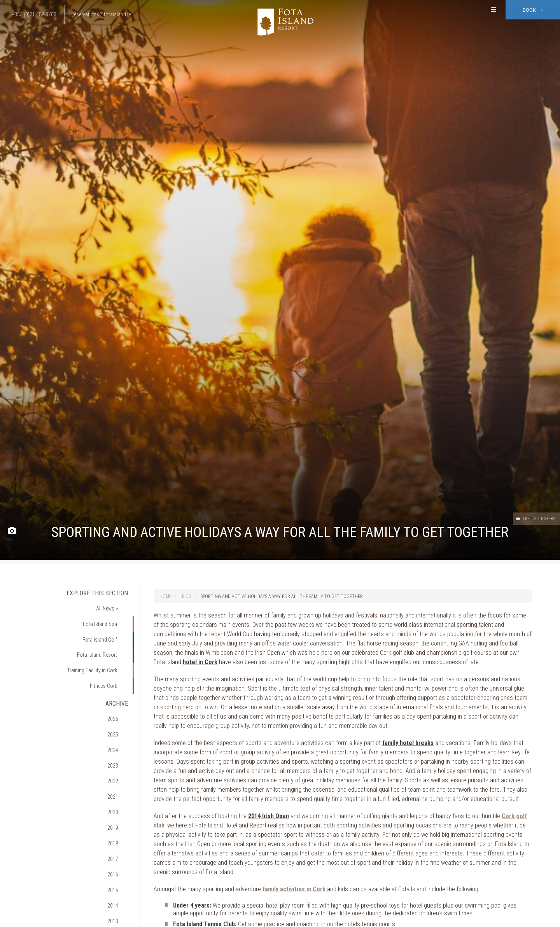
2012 (119, 840)
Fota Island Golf (105, 626)
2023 (119, 719)
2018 (119, 774)
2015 (119, 807)
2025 (119, 696)
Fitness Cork (108, 660)
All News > (112, 605)
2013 (119, 829)
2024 (119, 708)
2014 (119, 818)
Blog (186, 596)
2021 (119, 741)
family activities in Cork (295, 889)
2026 (119, 686)
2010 (119, 862)
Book (533, 10)
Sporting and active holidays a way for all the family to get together (282, 596)
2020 (119, 752)
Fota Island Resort (102, 638)
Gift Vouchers (528, 518)
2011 (119, 851)
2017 (119, 785)
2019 (119, 763)
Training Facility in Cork (97, 649)
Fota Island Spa (105, 616)
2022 (119, 729)
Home (165, 596)
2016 (119, 796)
